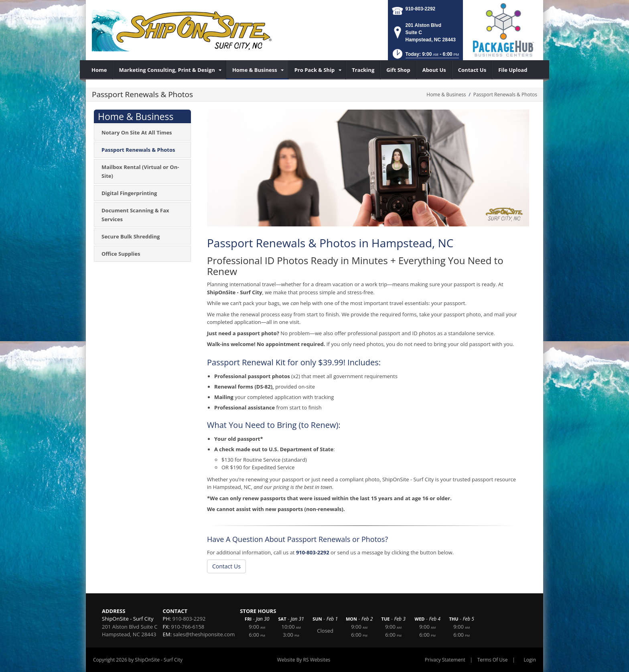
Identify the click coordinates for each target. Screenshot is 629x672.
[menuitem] (99, 70)
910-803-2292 (421, 9)
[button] (425, 56)
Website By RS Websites (304, 660)
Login (530, 660)
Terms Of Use (493, 660)
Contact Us (226, 566)
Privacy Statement (445, 660)
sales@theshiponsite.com (204, 634)
